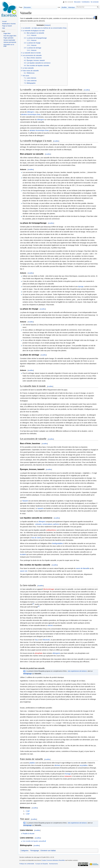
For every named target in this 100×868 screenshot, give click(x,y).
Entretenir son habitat (48, 851)
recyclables (84, 765)
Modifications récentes (9, 24)
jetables (32, 763)
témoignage (28, 674)
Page (21, 7)
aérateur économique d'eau (31, 114)
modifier (87, 90)
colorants (38, 524)
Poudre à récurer (28, 834)
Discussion (77, 2)
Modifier (64, 7)
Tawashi (25, 501)
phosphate (39, 653)
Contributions (86, 2)
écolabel (23, 554)
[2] (39, 606)
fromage (68, 774)
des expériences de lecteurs (77, 671)
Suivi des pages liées (10, 36)
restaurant (68, 776)
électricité (46, 640)
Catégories (25, 851)
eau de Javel (36, 538)
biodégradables (58, 543)
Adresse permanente (10, 42)
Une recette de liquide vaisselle (33, 841)
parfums (56, 524)
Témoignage (35, 851)
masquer (47, 25)
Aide (4, 28)
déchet (50, 625)
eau (37, 640)
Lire (59, 7)
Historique (71, 7)
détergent (30, 112)
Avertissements (53, 864)
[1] (33, 604)
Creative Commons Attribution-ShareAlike (53, 860)
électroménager (49, 589)
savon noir (24, 571)
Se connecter (95, 2)
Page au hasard (7, 26)
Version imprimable (9, 40)
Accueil (4, 21)
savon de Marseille (83, 568)
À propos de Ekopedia (42, 864)
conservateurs (47, 524)
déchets (57, 765)
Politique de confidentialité (27, 864)
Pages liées (7, 33)
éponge (81, 286)
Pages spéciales (8, 38)
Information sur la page (9, 45)
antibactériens (51, 530)
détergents (56, 653)
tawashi (40, 508)
